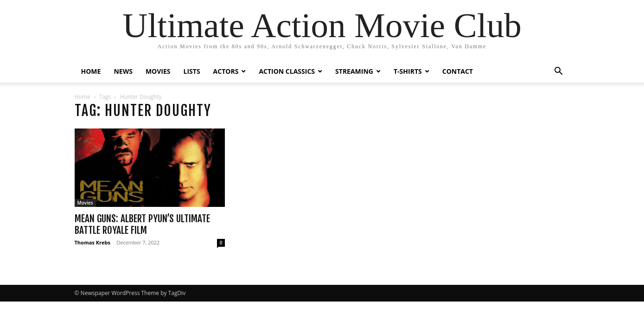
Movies (85, 203)
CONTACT (458, 71)
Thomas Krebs (92, 242)
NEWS (123, 71)
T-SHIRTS (408, 71)
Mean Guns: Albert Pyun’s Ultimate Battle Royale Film (142, 224)
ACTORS (226, 71)
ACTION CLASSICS (287, 71)
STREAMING (354, 71)
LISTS (192, 71)
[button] (559, 72)
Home (83, 97)
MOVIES (158, 71)
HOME (91, 71)
